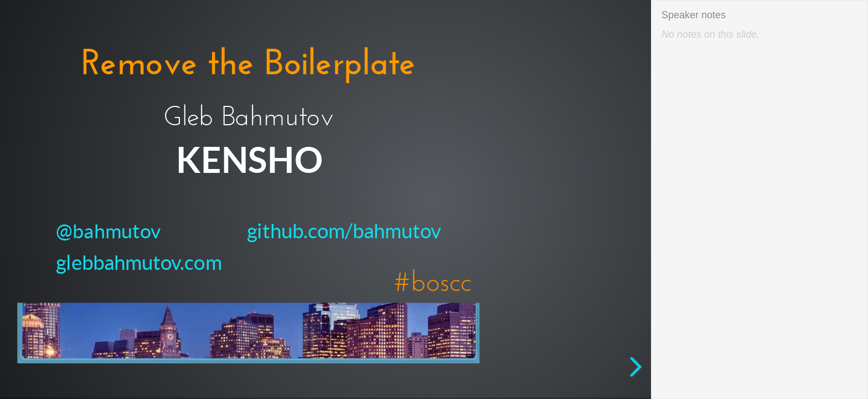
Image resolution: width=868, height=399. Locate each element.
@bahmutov (109, 231)
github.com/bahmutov (344, 231)
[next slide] (640, 367)
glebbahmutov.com (139, 262)
